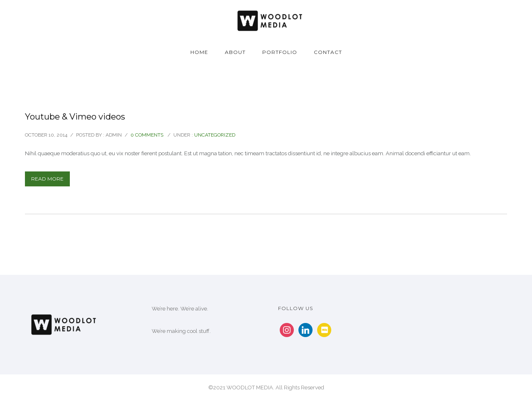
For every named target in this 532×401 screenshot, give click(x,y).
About (235, 52)
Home (199, 52)
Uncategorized (215, 135)
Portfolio (280, 52)
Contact (328, 52)
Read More (47, 179)
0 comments (147, 135)
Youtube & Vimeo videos (75, 117)
